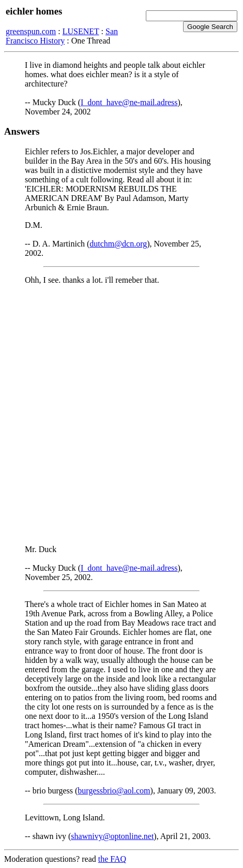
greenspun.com (31, 31)
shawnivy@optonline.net (112, 836)
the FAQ (112, 859)
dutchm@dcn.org (118, 244)
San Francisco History (62, 36)
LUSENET (81, 31)
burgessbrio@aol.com (114, 791)
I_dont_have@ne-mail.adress (129, 102)
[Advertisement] (121, 415)
